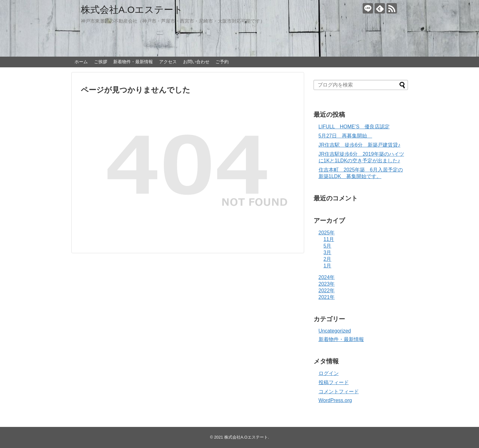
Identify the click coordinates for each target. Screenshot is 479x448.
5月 (328, 246)
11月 (329, 239)
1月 (328, 266)
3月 (328, 252)
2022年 (327, 291)
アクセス (168, 62)
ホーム (81, 62)
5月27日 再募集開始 (345, 136)
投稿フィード (334, 382)
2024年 (327, 277)
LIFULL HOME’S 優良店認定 (354, 127)
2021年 (327, 297)
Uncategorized (335, 331)
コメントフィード (339, 392)
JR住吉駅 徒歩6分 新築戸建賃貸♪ (359, 145)
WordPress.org (335, 400)
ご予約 (222, 62)
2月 (328, 259)
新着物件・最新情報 (133, 62)
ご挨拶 (101, 62)
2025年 (327, 233)
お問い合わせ (196, 62)
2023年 (327, 284)
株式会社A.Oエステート (132, 10)
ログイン (329, 373)
